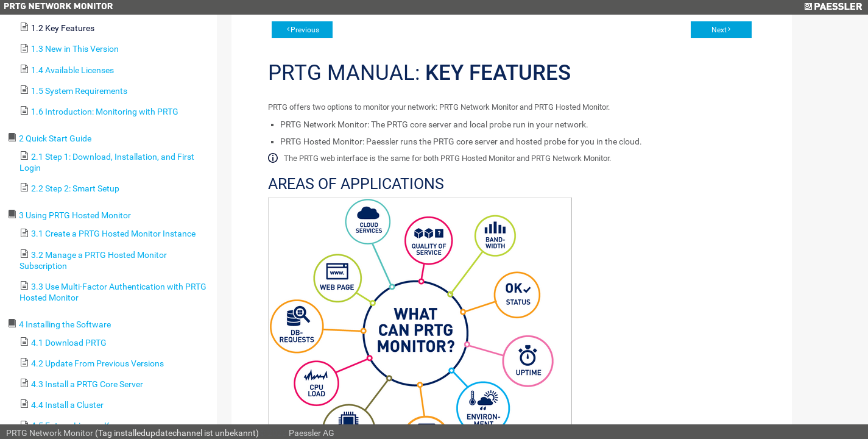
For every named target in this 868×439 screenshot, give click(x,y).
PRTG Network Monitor (50, 433)
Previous (305, 30)
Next (719, 30)
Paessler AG (312, 433)
